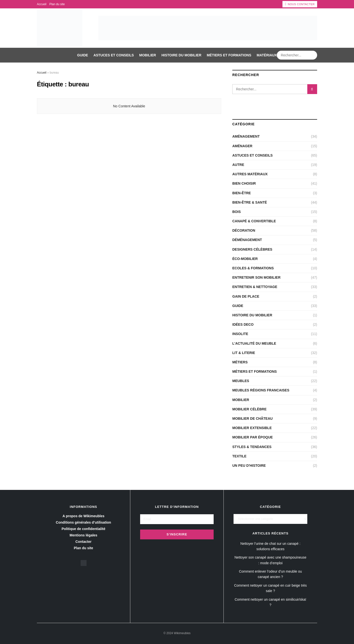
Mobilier (147, 55)
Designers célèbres (252, 249)
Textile (239, 456)
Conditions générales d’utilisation (83, 522)
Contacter (83, 542)
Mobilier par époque (253, 437)
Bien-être (242, 193)
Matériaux (267, 55)
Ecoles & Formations (253, 268)
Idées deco (243, 324)
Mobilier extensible (252, 428)
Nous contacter (300, 4)
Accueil (42, 4)
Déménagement (247, 240)
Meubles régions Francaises (261, 390)
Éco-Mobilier (245, 259)
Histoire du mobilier (181, 55)
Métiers (240, 362)
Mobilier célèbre (249, 409)
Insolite (240, 334)
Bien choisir (244, 183)
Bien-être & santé (250, 202)
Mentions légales (83, 535)
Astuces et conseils (114, 55)
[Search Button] (313, 55)
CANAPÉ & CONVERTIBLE (254, 221)
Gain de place (246, 296)
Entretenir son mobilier (256, 277)
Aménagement (246, 136)
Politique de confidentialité (83, 529)
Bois (236, 212)
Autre (238, 165)
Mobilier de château (252, 419)
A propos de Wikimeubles (83, 516)
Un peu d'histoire (249, 466)
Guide (83, 55)
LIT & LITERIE (244, 353)
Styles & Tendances (252, 447)
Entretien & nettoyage (255, 287)
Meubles (241, 381)
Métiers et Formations (229, 55)
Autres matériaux (250, 174)
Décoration (244, 230)
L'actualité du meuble (254, 343)
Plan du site (57, 4)
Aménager (242, 146)
